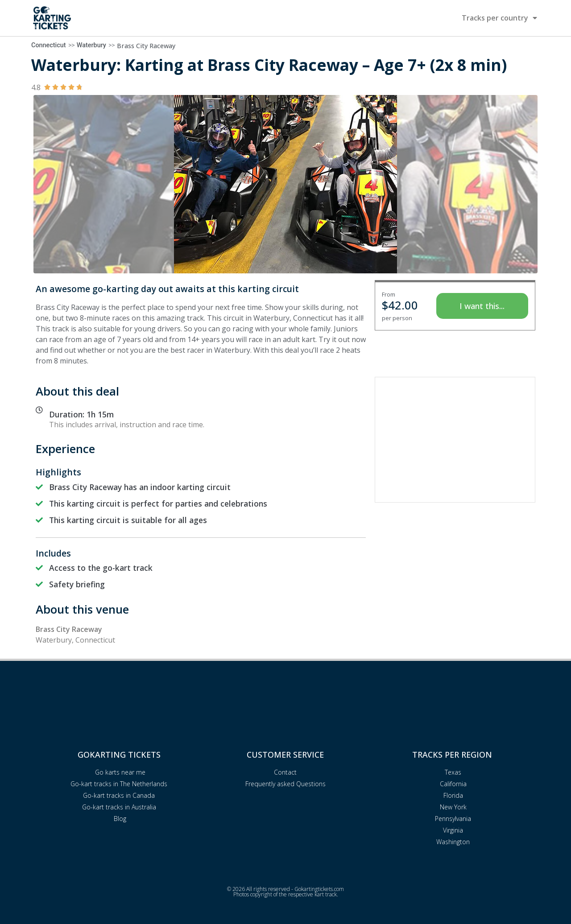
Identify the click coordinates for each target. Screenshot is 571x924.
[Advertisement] (455, 440)
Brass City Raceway (146, 46)
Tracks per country (499, 18)
